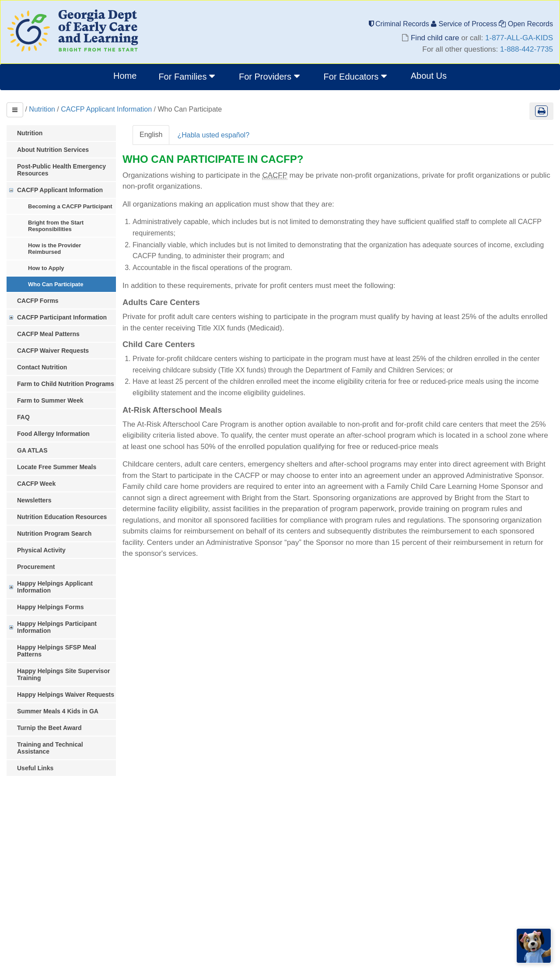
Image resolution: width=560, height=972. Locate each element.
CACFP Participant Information (62, 317)
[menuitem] (188, 77)
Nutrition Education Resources (62, 517)
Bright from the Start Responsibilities (56, 226)
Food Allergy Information (53, 434)
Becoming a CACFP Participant (70, 206)
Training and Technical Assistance (50, 748)
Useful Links (35, 768)
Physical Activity (41, 550)
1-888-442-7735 (527, 49)
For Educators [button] (356, 76)
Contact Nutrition (42, 367)
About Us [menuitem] (429, 76)
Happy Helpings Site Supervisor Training (63, 674)
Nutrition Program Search (54, 533)
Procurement (36, 567)
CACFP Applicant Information (106, 109)
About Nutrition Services (53, 150)
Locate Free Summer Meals (57, 467)
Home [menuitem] (125, 76)
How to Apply (46, 268)
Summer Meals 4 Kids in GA (58, 711)
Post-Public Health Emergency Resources (61, 170)
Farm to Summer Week (50, 400)
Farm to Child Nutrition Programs (66, 384)
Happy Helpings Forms (50, 607)
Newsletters (34, 500)
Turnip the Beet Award (49, 728)
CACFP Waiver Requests (53, 351)
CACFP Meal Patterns (48, 334)
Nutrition (42, 109)
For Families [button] (188, 76)
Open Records (526, 24)
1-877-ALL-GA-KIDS (519, 38)
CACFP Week (36, 484)
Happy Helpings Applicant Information (55, 587)
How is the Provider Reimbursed (54, 249)
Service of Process (465, 24)
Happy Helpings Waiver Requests (66, 695)
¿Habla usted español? (213, 135)
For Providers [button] (270, 76)
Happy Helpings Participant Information (57, 627)
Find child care (435, 38)
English (151, 135)
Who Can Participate (56, 284)
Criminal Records (400, 24)
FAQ (23, 417)
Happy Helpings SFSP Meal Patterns (57, 651)
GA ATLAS (32, 450)
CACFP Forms (38, 301)
